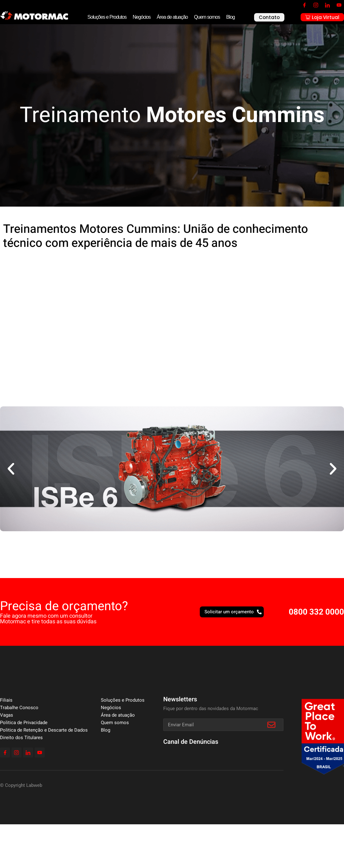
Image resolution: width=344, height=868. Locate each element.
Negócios (142, 17)
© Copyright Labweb (21, 785)
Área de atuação (172, 17)
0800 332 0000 (316, 612)
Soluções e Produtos (107, 17)
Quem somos (207, 17)
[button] (11, 469)
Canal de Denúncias (191, 742)
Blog (231, 17)
